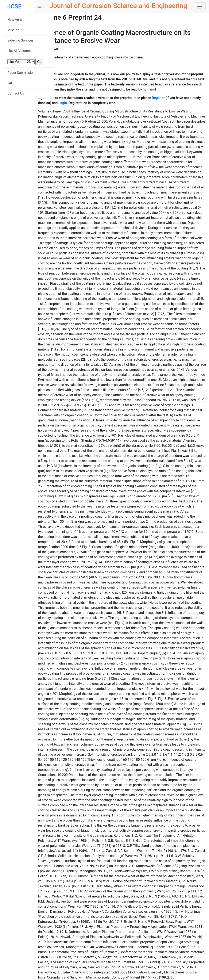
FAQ (10, 83)
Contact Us (16, 93)
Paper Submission (21, 73)
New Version (17, 20)
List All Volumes (20, 51)
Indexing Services (21, 40)
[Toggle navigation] (200, 7)
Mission (13, 30)
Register (158, 98)
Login (63, 103)
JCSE (14, 6)
